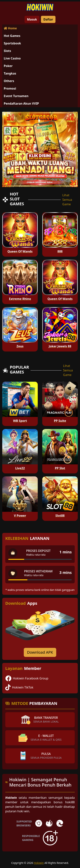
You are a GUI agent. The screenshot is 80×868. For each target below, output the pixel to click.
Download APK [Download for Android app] (40, 652)
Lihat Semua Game (67, 200)
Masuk (32, 19)
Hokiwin (39, 863)
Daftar (48, 19)
